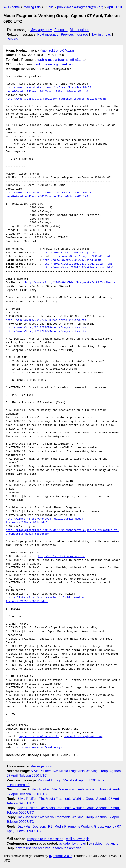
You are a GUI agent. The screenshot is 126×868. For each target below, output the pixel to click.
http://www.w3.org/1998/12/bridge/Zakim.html (77, 264)
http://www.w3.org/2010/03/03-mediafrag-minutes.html (47, 320)
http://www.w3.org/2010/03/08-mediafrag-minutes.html (47, 328)
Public (49, 7)
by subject (96, 844)
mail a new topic (78, 839)
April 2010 (114, 7)
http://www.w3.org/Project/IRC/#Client (81, 256)
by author (113, 844)
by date (64, 844)
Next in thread (101, 35)
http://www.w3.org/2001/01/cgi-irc (69, 253)
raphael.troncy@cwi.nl (58, 50)
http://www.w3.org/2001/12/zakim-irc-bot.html (78, 268)
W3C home (12, 7)
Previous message (75, 35)
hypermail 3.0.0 (60, 856)
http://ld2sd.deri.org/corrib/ (61, 556)
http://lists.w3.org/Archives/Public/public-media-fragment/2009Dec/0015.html (45, 600)
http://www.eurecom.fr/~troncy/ (38, 748)
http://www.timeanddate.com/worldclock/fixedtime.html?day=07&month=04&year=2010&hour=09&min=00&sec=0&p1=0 (48, 89)
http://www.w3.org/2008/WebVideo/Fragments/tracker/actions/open (56, 99)
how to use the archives (33, 848)
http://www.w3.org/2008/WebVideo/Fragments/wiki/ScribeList (71, 283)
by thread (79, 844)
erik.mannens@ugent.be (54, 64)
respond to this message (45, 839)
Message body (41, 30)
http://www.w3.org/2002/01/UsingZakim (72, 260)
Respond (61, 30)
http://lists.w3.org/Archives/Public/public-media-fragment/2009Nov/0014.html (45, 521)
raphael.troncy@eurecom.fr (39, 736)
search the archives (67, 848)
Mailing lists (32, 7)
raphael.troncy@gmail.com (83, 736)
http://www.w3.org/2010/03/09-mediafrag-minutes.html (47, 332)
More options (80, 30)
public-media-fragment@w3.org (80, 7)
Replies (12, 39)
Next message (48, 35)
